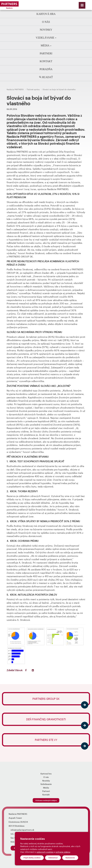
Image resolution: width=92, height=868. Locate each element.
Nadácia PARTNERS (15, 89)
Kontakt (46, 61)
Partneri (46, 53)
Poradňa (46, 69)
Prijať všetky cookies (32, 858)
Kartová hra (46, 14)
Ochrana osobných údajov (46, 800)
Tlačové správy (33, 89)
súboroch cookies (45, 852)
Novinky (46, 30)
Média (46, 45)
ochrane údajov (63, 852)
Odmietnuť (53, 858)
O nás (46, 22)
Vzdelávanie (46, 38)
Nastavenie (70, 858)
